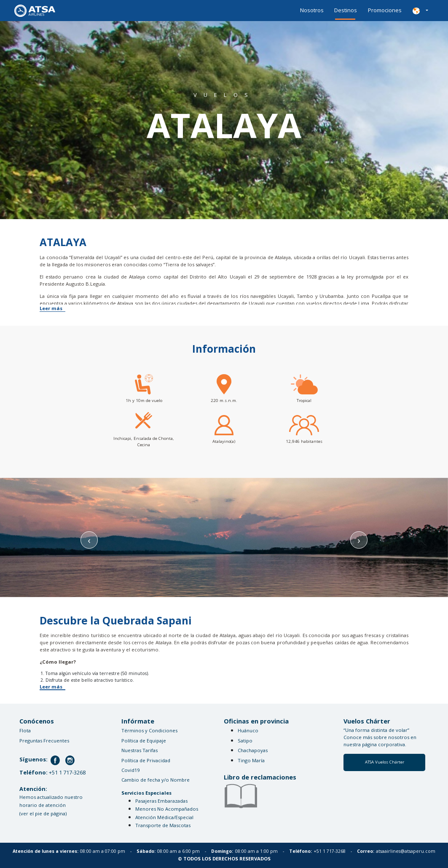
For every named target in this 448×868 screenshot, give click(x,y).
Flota (25, 730)
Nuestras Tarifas (139, 750)
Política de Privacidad (146, 760)
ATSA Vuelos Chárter (385, 762)
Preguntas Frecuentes (44, 741)
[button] (420, 11)
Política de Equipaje (144, 741)
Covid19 (130, 770)
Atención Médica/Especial (164, 817)
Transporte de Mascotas (163, 825)
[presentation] (89, 540)
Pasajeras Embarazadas (161, 801)
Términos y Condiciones (149, 730)
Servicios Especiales (146, 793)
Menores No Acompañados (167, 809)
